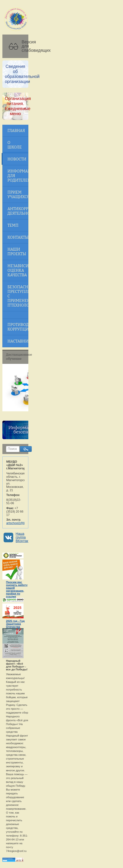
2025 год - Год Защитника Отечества (15, 624)
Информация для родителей (18, 176)
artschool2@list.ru (18, 523)
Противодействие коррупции (18, 327)
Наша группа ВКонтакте (24, 537)
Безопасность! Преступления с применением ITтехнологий (18, 296)
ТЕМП (13, 225)
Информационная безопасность (28, 430)
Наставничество (18, 341)
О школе (15, 145)
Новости (17, 159)
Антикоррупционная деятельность (18, 211)
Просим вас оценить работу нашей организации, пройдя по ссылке (17, 589)
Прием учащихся (18, 195)
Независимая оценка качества (18, 270)
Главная (16, 131)
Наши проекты (17, 252)
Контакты (18, 237)
